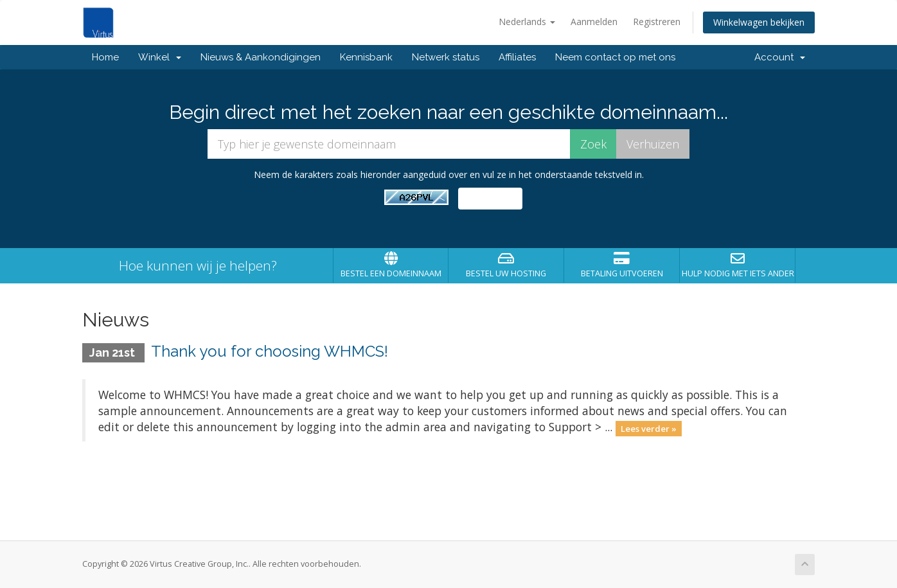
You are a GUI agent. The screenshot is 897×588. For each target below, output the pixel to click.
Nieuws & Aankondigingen (261, 57)
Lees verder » (649, 428)
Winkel (160, 57)
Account (780, 57)
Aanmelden (594, 22)
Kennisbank (366, 57)
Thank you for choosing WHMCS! (270, 351)
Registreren (657, 22)
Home (105, 57)
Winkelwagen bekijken (759, 22)
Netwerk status (446, 57)
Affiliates (517, 57)
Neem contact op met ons (615, 57)
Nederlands (527, 22)
